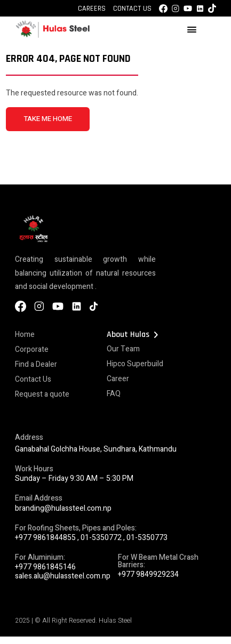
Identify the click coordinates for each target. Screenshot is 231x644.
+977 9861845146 (45, 567)
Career (118, 379)
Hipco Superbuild (135, 364)
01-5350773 (147, 538)
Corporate (32, 349)
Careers (92, 9)
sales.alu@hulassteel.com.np (63, 576)
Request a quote (42, 394)
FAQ (114, 394)
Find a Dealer (36, 364)
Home (25, 335)
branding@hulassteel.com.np (63, 508)
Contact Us (132, 9)
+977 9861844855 (45, 538)
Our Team (123, 349)
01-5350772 (101, 538)
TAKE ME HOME (48, 119)
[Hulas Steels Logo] (52, 36)
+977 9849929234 (148, 574)
